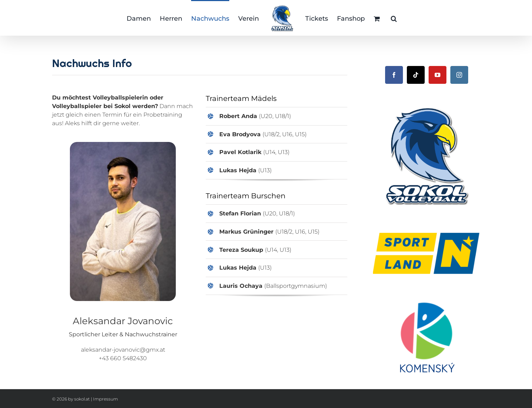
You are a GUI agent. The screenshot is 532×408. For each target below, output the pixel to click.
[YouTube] (438, 75)
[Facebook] (394, 75)
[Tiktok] (416, 75)
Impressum (106, 399)
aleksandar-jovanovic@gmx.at (123, 350)
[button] (394, 18)
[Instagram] (459, 75)
